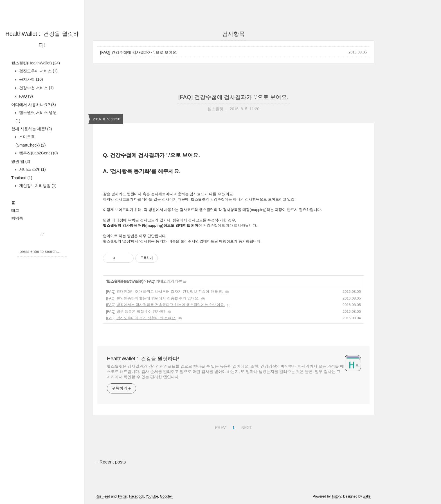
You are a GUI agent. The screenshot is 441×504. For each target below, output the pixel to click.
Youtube (152, 496)
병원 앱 (21, 161)
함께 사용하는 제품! (32, 129)
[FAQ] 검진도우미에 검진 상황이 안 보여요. (141, 318)
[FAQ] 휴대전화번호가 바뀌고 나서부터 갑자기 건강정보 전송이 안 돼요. (165, 292)
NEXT (246, 427)
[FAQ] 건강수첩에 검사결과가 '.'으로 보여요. (139, 52)
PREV (220, 427)
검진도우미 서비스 (38, 71)
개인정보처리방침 (37, 186)
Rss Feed (103, 496)
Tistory (337, 496)
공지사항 (31, 79)
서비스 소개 (32, 169)
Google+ (166, 496)
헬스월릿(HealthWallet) (36, 63)
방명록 (17, 218)
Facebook (137, 496)
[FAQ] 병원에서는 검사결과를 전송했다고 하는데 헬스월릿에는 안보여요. (166, 305)
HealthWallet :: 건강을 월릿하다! (143, 359)
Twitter (122, 496)
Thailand (22, 178)
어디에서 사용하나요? (34, 105)
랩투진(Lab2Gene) (38, 153)
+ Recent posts (111, 462)
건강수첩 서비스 (36, 88)
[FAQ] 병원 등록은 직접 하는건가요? (136, 311)
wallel (367, 496)
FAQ (25, 96)
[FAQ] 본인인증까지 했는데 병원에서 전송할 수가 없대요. (153, 298)
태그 (15, 210)
